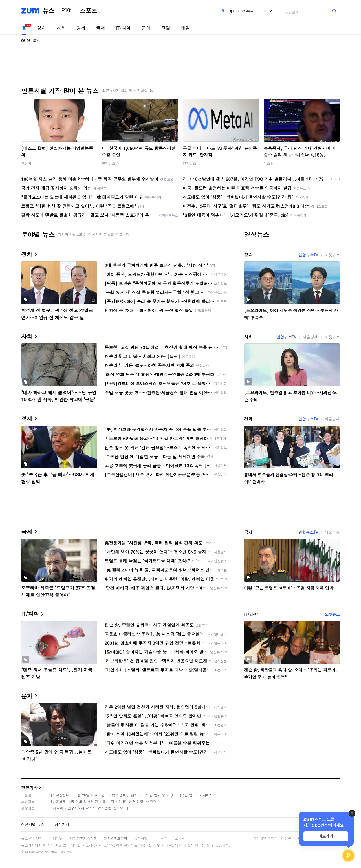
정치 (41, 28)
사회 (61, 28)
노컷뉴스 (332, 255)
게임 (185, 28)
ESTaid (30, 852)
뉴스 (49, 11)
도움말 (180, 838)
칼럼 (166, 28)
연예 (67, 11)
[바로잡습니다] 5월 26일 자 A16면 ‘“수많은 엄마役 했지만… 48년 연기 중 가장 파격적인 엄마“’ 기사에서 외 (134, 795)
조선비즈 (28, 163)
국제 (101, 28)
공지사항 (141, 838)
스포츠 (89, 11)
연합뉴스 (190, 163)
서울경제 (310, 337)
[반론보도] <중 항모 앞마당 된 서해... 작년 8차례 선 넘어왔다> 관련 (104, 801)
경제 (81, 28)
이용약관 (56, 838)
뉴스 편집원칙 (32, 838)
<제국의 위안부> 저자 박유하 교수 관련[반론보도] (90, 808)
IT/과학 (123, 28)
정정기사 (29, 787)
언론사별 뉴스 (33, 824)
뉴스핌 (269, 163)
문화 (146, 28)
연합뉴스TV (111, 163)
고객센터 (161, 838)
